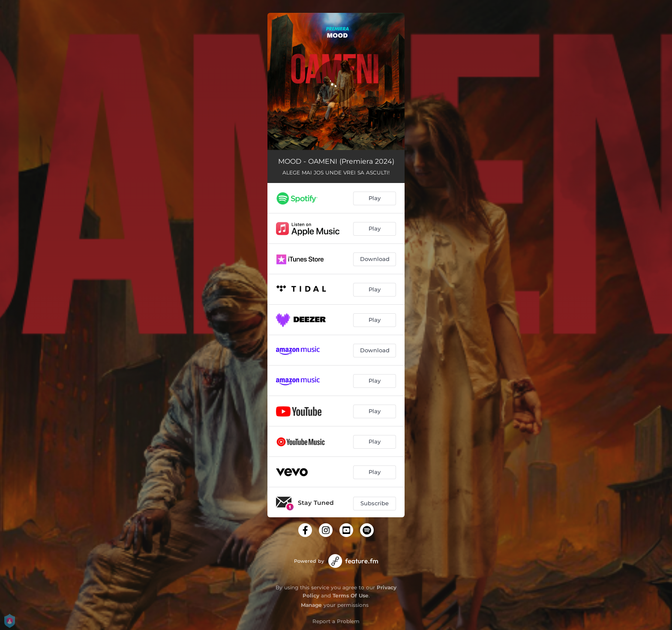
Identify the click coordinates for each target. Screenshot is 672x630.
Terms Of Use (351, 595)
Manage (311, 605)
